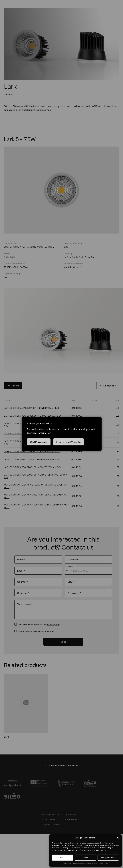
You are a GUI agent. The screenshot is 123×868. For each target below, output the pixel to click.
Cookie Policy (67, 863)
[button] (118, 838)
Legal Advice (104, 863)
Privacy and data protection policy (86, 863)
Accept (63, 858)
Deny (85, 858)
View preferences (108, 858)
